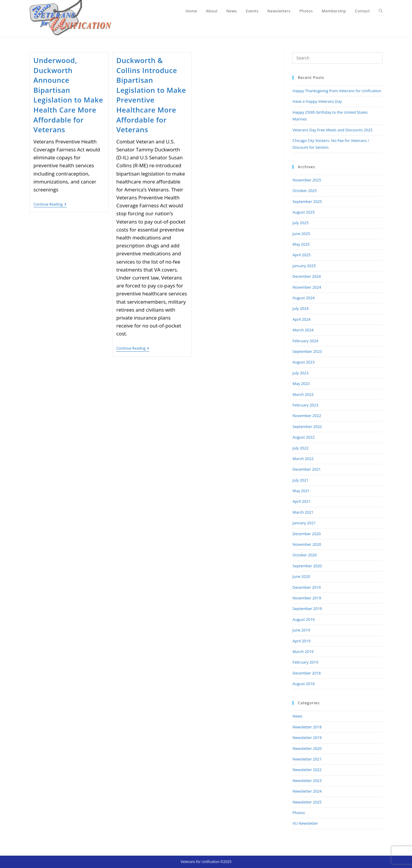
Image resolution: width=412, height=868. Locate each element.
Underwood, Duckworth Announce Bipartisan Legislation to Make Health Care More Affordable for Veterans (68, 95)
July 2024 (300, 308)
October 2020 (305, 555)
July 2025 (300, 223)
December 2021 (307, 469)
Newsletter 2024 (307, 791)
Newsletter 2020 (307, 748)
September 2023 (307, 351)
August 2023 (304, 362)
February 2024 (305, 341)
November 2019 (307, 598)
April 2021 (301, 501)
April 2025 (301, 255)
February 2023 (305, 405)
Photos (299, 813)
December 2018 (307, 673)
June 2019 (301, 630)
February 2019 (305, 662)
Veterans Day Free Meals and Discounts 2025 (333, 130)
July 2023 (300, 373)
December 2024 (307, 276)
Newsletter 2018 (307, 727)
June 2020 (301, 576)
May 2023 (301, 383)
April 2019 (301, 641)
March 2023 (303, 394)
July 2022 (300, 448)
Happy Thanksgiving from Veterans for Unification (337, 91)
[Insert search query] (338, 58)
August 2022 (304, 437)
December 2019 (307, 587)
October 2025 (305, 191)
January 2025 (304, 266)
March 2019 (303, 652)
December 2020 (307, 534)
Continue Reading (50, 205)
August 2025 (304, 212)
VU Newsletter (305, 823)
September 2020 (307, 566)
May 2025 (301, 244)
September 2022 (307, 426)
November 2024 (307, 287)
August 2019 (304, 619)
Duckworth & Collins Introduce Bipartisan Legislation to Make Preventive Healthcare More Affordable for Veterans (151, 95)
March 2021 (303, 512)
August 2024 (304, 298)
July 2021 (300, 480)
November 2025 (307, 180)
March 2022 (303, 459)
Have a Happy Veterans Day (317, 101)
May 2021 (301, 491)
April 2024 (301, 319)
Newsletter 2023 (307, 781)
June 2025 (301, 234)
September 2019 (307, 609)
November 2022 (307, 416)
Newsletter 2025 (307, 802)
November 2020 (307, 544)
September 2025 (307, 201)
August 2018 (304, 684)
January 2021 (304, 523)
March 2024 (303, 330)
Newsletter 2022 (307, 770)
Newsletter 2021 (307, 759)
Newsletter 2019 (307, 738)
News (297, 716)
